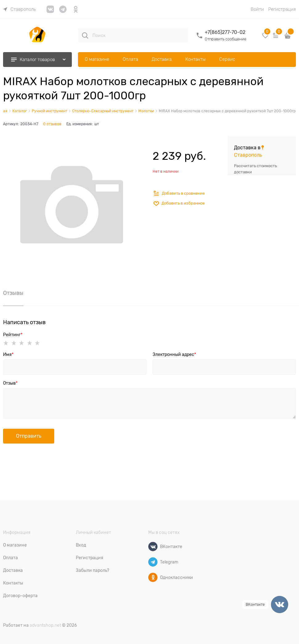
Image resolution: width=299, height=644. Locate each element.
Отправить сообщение (225, 39)
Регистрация (282, 9)
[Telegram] (153, 562)
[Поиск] (85, 35)
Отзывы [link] (13, 293)
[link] (19, 9)
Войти (257, 9)
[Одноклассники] (153, 577)
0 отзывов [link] (52, 124)
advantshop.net (45, 625)
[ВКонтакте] (153, 547)
